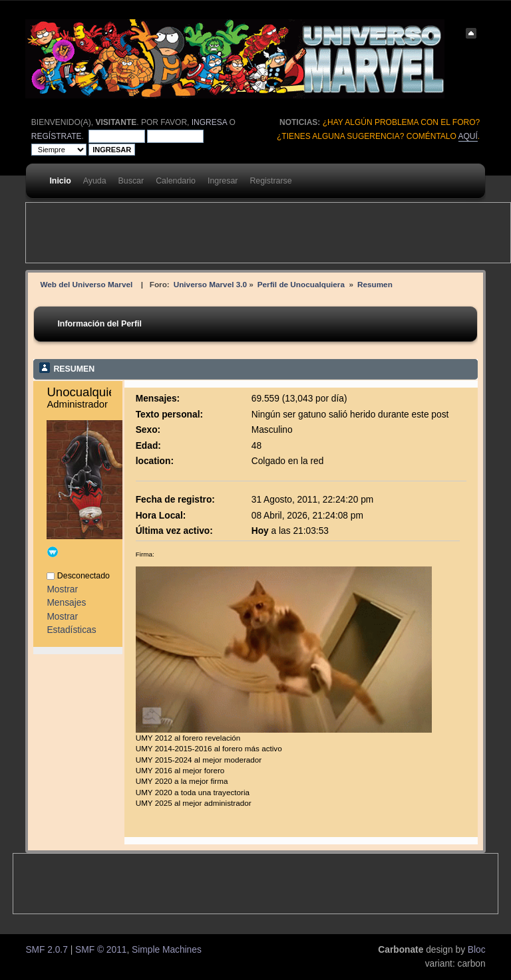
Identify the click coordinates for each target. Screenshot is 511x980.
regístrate (57, 136)
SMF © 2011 (101, 950)
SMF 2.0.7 (46, 950)
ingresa (209, 122)
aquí (468, 136)
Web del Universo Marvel (86, 284)
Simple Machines (167, 950)
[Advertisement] (268, 233)
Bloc (477, 950)
